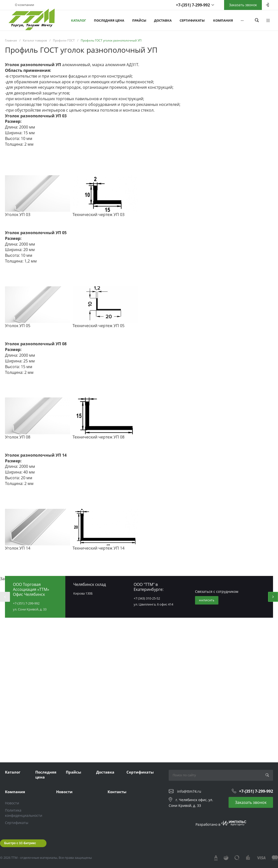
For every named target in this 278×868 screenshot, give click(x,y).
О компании (24, 5)
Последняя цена (46, 775)
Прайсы (74, 772)
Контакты (117, 792)
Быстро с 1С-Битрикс (20, 843)
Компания (15, 792)
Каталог (13, 772)
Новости (12, 803)
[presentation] (5, 597)
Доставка (105, 772)
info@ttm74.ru (189, 791)
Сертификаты (140, 772)
